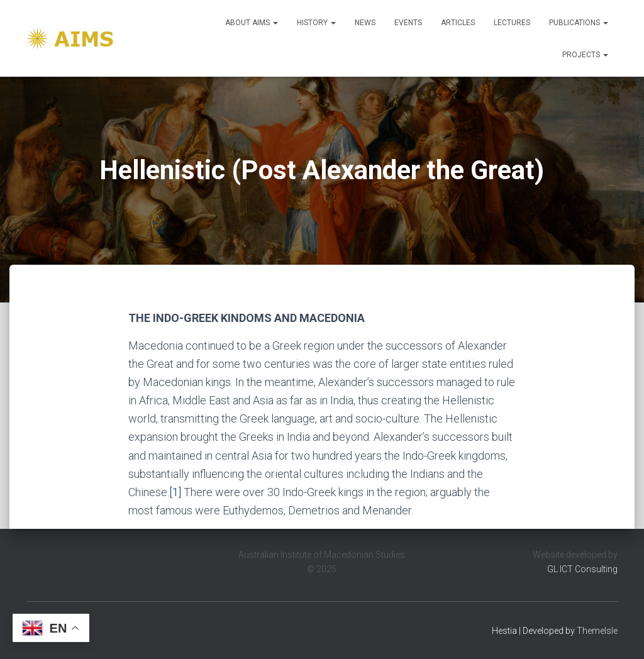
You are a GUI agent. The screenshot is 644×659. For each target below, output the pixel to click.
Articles (458, 23)
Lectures (512, 23)
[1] (175, 492)
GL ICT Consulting (582, 569)
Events (408, 23)
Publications (579, 23)
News (365, 23)
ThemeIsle (597, 631)
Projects (585, 55)
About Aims (252, 23)
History (316, 23)
